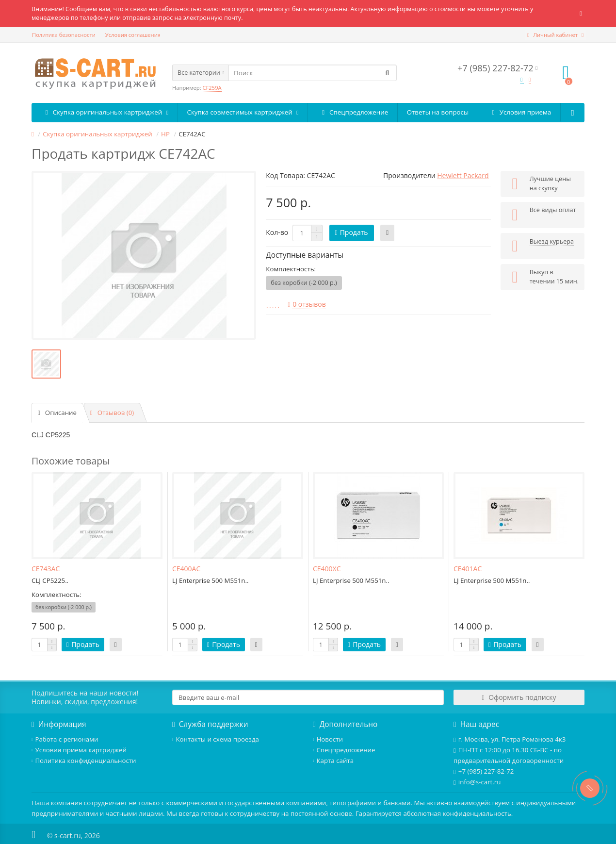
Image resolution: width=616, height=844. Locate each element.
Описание (57, 413)
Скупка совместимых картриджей (243, 112)
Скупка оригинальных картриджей (105, 112)
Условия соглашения (133, 35)
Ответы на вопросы (438, 112)
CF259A (212, 88)
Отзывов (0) (112, 413)
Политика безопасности (64, 35)
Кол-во (277, 232)
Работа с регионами (65, 739)
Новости (328, 739)
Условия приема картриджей (79, 750)
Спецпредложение (353, 112)
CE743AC (46, 569)
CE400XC (327, 569)
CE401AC (468, 569)
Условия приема (519, 112)
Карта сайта (333, 761)
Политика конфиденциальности (84, 761)
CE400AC (186, 569)
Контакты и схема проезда (216, 739)
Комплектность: (291, 269)
